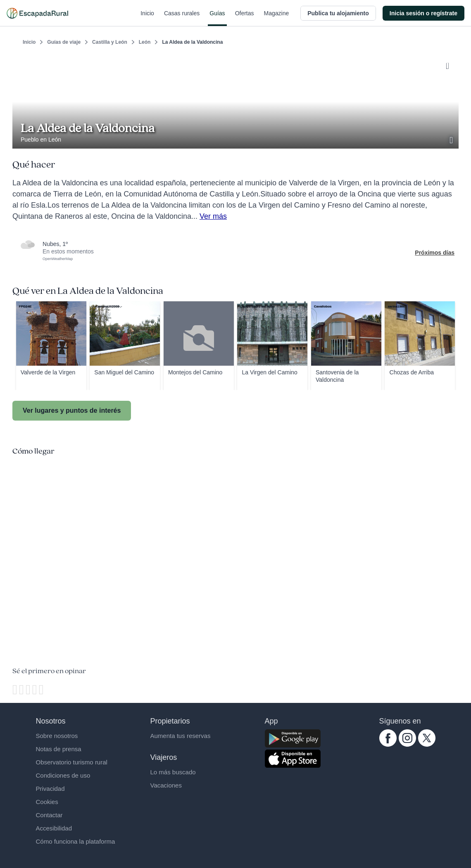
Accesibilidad (54, 828)
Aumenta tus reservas (181, 736)
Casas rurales (182, 18)
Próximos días (435, 253)
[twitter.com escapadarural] (427, 745)
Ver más (213, 216)
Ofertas (245, 18)
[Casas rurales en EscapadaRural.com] (37, 13)
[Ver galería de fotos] (452, 139)
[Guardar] (450, 64)
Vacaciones (166, 785)
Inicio (147, 18)
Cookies (47, 802)
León (145, 42)
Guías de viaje (64, 42)
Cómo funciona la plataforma (76, 841)
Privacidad (50, 789)
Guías (217, 18)
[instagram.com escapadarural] (407, 745)
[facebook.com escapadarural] (388, 745)
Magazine (277, 18)
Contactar (49, 815)
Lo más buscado (173, 772)
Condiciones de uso (63, 775)
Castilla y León (110, 42)
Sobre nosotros (57, 736)
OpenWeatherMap (58, 259)
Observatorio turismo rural (72, 762)
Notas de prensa (59, 749)
